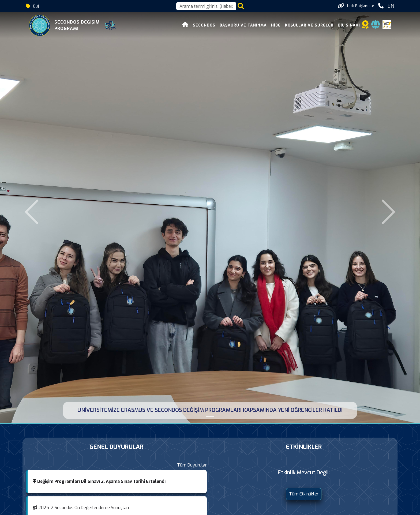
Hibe (276, 25)
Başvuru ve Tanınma (243, 25)
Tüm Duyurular (192, 465)
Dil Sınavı (349, 25)
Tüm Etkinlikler (304, 494)
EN (391, 6)
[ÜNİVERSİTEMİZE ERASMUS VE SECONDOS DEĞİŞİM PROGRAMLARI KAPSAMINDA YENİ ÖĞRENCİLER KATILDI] (210, 417)
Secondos (204, 25)
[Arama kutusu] (206, 6)
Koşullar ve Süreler (309, 25)
